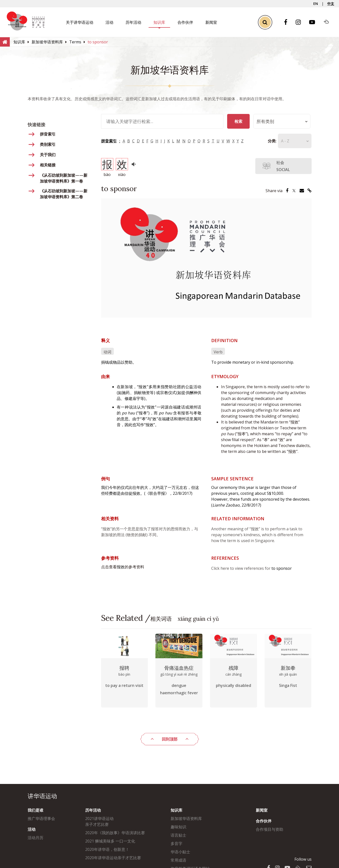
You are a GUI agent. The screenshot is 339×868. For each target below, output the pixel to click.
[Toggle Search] (265, 22)
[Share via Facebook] (287, 191)
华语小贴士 (180, 852)
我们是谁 (35, 810)
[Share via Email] (302, 191)
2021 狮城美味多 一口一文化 (110, 841)
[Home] (5, 42)
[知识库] (19, 42)
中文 (331, 4)
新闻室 (211, 22)
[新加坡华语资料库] (47, 42)
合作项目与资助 (269, 829)
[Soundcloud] (329, 22)
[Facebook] (288, 22)
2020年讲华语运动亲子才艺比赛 (113, 858)
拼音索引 (109, 141)
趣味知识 (178, 827)
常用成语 (178, 860)
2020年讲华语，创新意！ (107, 849)
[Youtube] (315, 22)
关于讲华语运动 (80, 22)
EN (316, 4)
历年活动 (133, 22)
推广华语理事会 (41, 818)
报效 (121, 567)
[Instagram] (301, 22)
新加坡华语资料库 (186, 818)
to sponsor (282, 568)
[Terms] (75, 42)
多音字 (176, 843)
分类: (269, 141)
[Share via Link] (310, 191)
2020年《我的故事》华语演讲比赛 (115, 833)
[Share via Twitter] (294, 191)
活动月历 (35, 838)
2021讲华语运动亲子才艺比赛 (99, 821)
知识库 (159, 22)
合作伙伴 (185, 22)
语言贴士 (178, 835)
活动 (109, 22)
